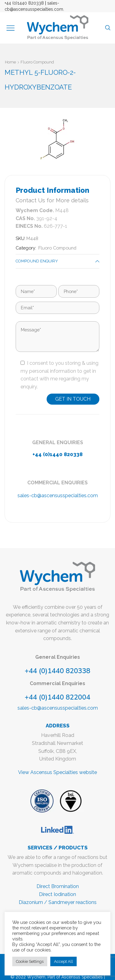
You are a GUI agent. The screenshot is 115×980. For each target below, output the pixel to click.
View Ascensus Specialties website (57, 772)
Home (10, 62)
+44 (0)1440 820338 (24, 3)
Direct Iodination (57, 894)
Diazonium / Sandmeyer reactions (58, 902)
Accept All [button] (63, 961)
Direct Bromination (58, 886)
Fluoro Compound (37, 62)
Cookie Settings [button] (30, 961)
